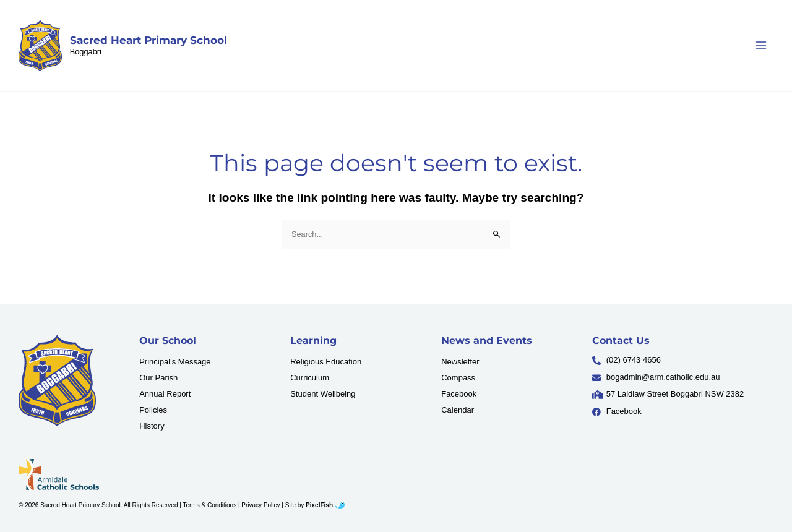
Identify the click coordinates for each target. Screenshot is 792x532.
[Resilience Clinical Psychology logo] (57, 380)
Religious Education (326, 362)
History (152, 426)
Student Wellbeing (323, 394)
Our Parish (158, 378)
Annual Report (165, 394)
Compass (458, 378)
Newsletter (460, 362)
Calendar (458, 410)
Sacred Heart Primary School (148, 40)
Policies (153, 410)
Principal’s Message (175, 362)
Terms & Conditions (209, 505)
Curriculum (310, 378)
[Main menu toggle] (761, 45)
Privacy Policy (260, 505)
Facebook (459, 394)
